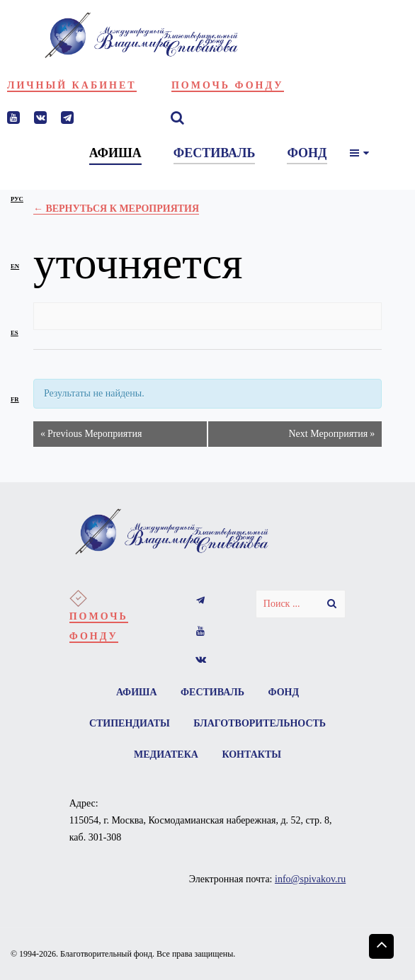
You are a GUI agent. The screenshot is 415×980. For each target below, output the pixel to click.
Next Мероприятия (331, 434)
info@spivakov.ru (310, 879)
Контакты (251, 754)
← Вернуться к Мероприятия (116, 209)
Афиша (137, 692)
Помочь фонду (228, 85)
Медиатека (166, 754)
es (15, 333)
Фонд (284, 692)
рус (17, 199)
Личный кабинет (72, 85)
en (15, 266)
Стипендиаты (130, 723)
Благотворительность (260, 723)
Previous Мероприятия (91, 434)
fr (15, 399)
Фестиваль (212, 692)
